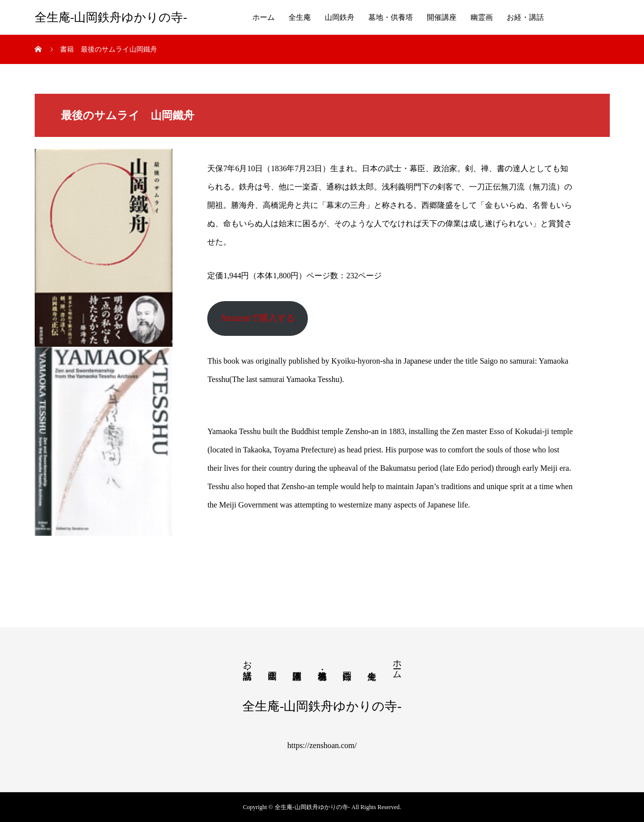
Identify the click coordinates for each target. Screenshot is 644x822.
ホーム (263, 17)
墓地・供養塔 (391, 17)
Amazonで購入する (258, 318)
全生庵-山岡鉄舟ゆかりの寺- (111, 17)
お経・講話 (525, 17)
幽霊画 (482, 17)
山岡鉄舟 (340, 17)
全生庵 (300, 17)
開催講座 (442, 17)
